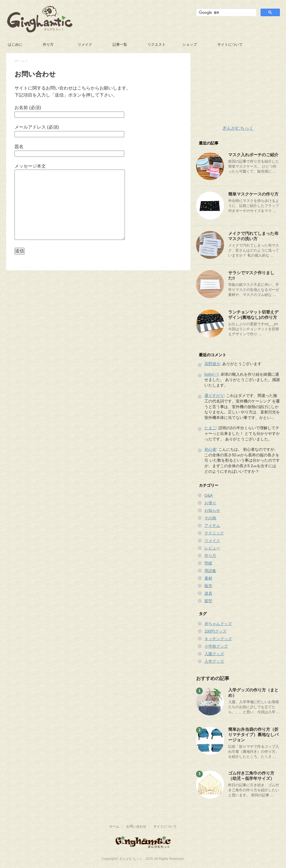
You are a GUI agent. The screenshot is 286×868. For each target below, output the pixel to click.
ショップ (190, 44)
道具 (208, 593)
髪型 (208, 601)
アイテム (212, 525)
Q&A (209, 495)
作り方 (48, 44)
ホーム (20, 61)
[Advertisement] (238, 88)
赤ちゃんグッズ (218, 624)
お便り (210, 503)
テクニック (214, 533)
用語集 (210, 571)
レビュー (212, 548)
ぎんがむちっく (238, 128)
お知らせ (212, 510)
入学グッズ (214, 661)
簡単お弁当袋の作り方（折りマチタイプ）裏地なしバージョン (253, 735)
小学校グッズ (216, 646)
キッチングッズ (218, 639)
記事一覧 (120, 44)
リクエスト (157, 44)
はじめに (15, 44)
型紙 (208, 563)
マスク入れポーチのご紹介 (253, 155)
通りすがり (214, 396)
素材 (208, 578)
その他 (210, 518)
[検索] (226, 13)
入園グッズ (214, 654)
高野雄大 (212, 364)
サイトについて (230, 44)
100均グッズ (215, 631)
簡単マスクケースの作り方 (253, 194)
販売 (208, 586)
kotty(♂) (211, 374)
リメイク (85, 44)
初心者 (210, 449)
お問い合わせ (136, 826)
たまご (210, 428)
